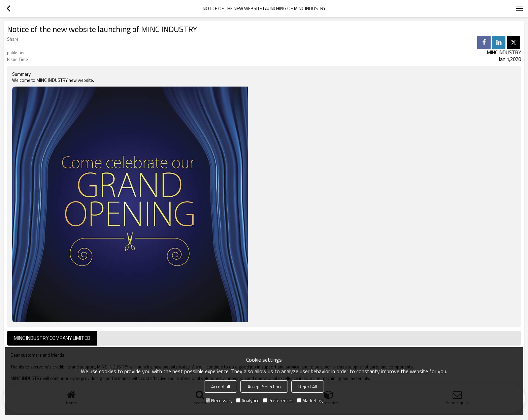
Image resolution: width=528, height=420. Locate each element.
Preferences (278, 400)
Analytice (248, 400)
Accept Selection (264, 386)
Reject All (308, 386)
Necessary (219, 400)
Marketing (310, 400)
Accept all (221, 386)
